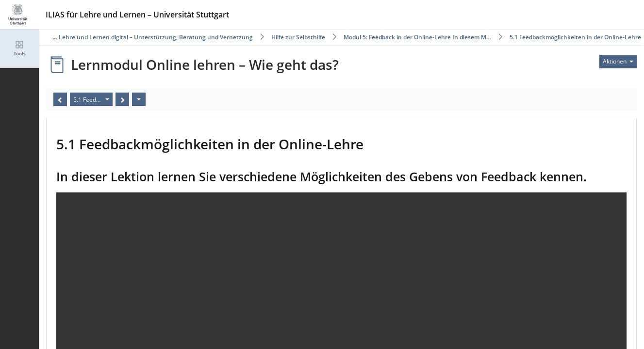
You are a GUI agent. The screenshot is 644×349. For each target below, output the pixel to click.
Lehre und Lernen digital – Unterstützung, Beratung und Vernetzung (156, 37)
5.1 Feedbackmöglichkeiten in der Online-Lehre (575, 37)
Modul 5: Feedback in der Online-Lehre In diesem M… (417, 37)
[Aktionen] (139, 99)
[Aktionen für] (618, 62)
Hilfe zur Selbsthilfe (298, 37)
